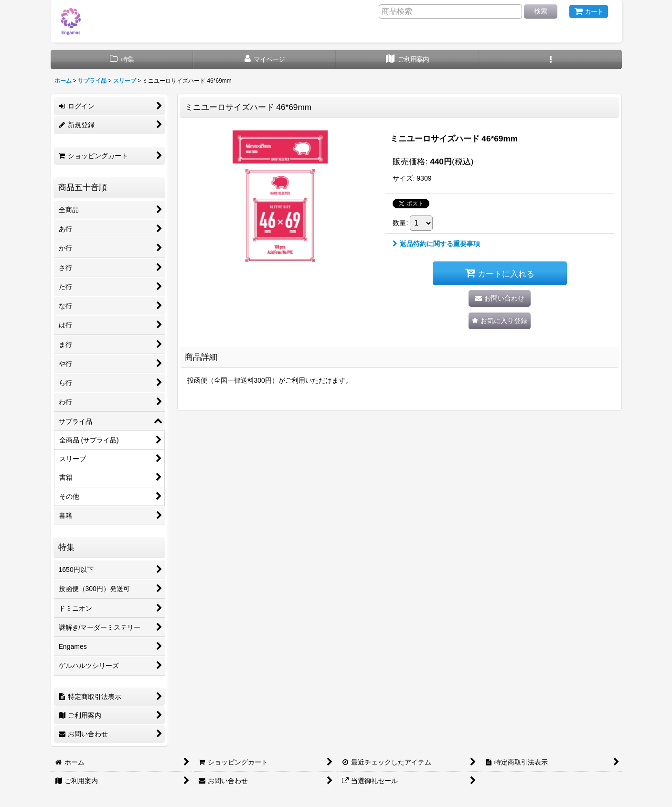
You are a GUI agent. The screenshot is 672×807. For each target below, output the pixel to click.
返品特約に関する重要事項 (436, 244)
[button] (550, 59)
